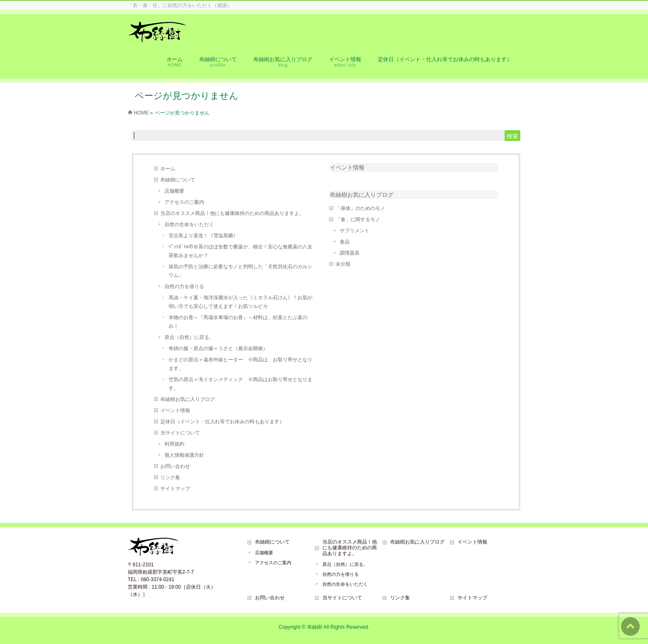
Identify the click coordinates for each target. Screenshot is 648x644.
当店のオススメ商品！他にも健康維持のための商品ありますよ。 (232, 213)
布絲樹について (178, 180)
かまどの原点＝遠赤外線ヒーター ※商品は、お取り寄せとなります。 (241, 364)
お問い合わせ (175, 466)
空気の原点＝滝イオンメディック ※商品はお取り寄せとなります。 (241, 384)
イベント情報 (175, 410)
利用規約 (174, 444)
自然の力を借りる (184, 286)
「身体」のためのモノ (360, 208)
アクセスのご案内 (184, 202)
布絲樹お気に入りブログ (188, 399)
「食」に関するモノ (358, 219)
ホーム (168, 169)
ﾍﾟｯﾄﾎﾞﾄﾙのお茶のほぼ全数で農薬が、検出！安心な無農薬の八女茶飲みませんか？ (241, 251)
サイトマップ (175, 489)
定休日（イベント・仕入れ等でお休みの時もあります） (222, 422)
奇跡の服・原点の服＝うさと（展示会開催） (218, 348)
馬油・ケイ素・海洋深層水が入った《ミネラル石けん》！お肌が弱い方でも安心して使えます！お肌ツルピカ (241, 302)
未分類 (343, 264)
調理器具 (350, 253)
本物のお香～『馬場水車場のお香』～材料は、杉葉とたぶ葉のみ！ (238, 322)
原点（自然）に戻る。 (189, 337)
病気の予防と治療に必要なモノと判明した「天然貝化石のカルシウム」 (241, 271)
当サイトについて (180, 433)
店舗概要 (174, 191)
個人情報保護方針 (184, 455)
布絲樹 (314, 627)
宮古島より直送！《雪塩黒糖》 (203, 236)
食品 (345, 242)
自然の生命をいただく (189, 224)
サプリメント (355, 231)
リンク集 (170, 477)
